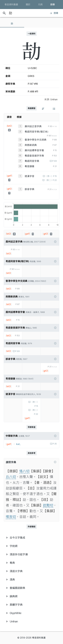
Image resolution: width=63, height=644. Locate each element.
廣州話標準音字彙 (34, 150)
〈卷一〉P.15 (51, 176)
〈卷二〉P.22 (51, 180)
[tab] (12, 24)
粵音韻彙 (29, 166)
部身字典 (29, 189)
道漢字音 (29, 176)
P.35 (54, 444)
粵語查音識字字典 (34, 156)
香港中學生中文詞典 (36, 140)
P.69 (54, 161)
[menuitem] (31, 538)
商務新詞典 (31, 145)
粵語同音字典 (32, 161)
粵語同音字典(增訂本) (36, 132)
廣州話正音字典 (33, 126)
